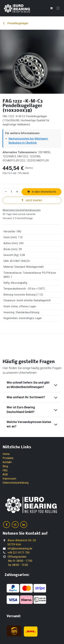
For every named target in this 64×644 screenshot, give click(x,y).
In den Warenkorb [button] (42, 192)
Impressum (9, 479)
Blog (5, 466)
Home (6, 454)
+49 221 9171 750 (19, 553)
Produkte (8, 458)
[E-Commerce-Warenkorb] (51, 8)
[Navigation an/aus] (58, 8)
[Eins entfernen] (6, 192)
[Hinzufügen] (17, 192)
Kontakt (7, 462)
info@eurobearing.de (20, 549)
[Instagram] (15, 525)
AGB (5, 474)
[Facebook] (6, 525)
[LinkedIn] (24, 525)
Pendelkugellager (15, 23)
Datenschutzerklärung (16, 483)
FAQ (5, 470)
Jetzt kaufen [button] (32, 200)
